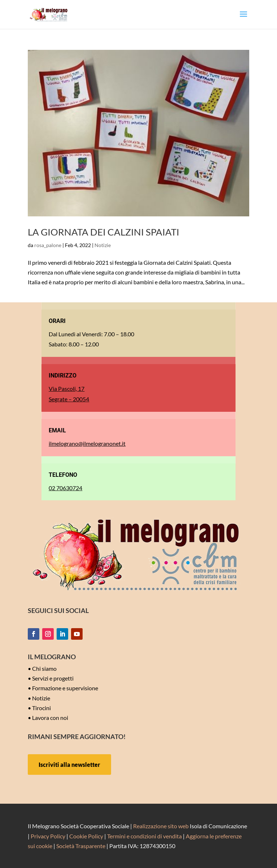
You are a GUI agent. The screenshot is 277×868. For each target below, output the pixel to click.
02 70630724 (65, 488)
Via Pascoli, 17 (67, 388)
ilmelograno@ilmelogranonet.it (87, 443)
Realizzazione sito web (161, 826)
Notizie (103, 245)
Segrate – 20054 (69, 399)
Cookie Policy (86, 836)
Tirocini (41, 708)
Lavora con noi (50, 718)
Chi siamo (44, 668)
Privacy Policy (48, 836)
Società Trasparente (81, 846)
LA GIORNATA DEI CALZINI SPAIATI (104, 232)
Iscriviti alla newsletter (69, 765)
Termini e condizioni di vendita (144, 836)
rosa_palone (48, 245)
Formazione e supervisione (65, 688)
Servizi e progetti (53, 678)
